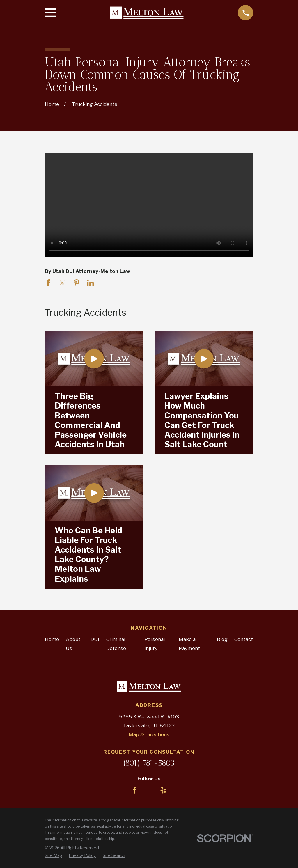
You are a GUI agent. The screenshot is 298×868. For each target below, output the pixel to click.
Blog (222, 639)
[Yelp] (163, 790)
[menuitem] (53, 855)
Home (52, 639)
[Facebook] (135, 790)
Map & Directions (149, 734)
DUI (95, 639)
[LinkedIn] (149, 790)
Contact (244, 639)
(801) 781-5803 (149, 763)
